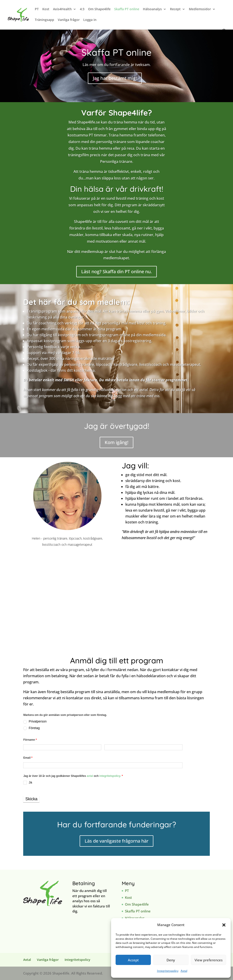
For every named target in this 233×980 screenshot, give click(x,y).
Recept (175, 9)
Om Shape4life (99, 9)
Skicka (31, 799)
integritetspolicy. (110, 776)
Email (28, 758)
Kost (46, 9)
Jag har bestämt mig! (115, 78)
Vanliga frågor (69, 20)
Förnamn (30, 740)
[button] (224, 925)
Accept (133, 960)
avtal (90, 776)
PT (37, 9)
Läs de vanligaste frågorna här (116, 841)
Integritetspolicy (168, 971)
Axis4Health (62, 9)
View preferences (209, 960)
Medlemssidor (200, 9)
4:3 (82, 9)
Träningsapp (44, 20)
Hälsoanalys (152, 9)
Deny (171, 960)
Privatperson (35, 721)
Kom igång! (116, 442)
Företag (31, 728)
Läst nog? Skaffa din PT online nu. (116, 272)
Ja (28, 782)
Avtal (184, 971)
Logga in (90, 20)
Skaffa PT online (127, 9)
